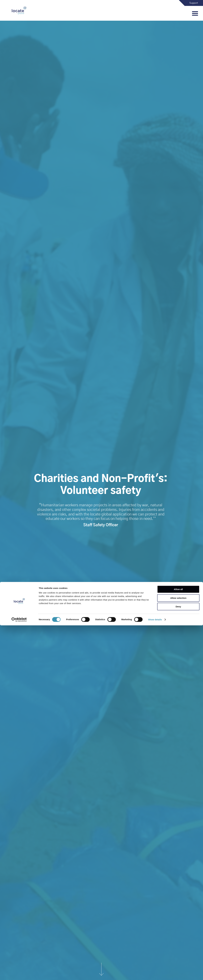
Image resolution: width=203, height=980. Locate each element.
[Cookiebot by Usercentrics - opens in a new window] (19, 974)
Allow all (178, 944)
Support (194, 3)
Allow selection (178, 953)
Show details (155, 974)
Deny (178, 961)
